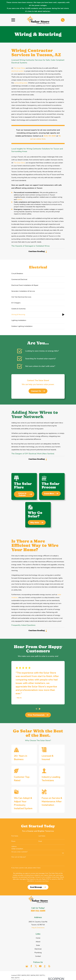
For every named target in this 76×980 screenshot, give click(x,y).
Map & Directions (38, 929)
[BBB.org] (45, 968)
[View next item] (40, 710)
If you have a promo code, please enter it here (26, 869)
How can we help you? (19, 858)
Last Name (42, 837)
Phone (13, 843)
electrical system (18, 71)
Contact (38, 958)
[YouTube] (40, 968)
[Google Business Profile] (27, 968)
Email (40, 843)
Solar (38, 947)
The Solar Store (19, 68)
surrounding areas (21, 83)
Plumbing (38, 954)
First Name (15, 837)
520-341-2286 (38, 912)
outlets (19, 199)
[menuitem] (38, 274)
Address (14, 848)
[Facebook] (31, 968)
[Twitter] (36, 968)
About (38, 943)
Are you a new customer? (19, 853)
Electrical (38, 950)
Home (38, 939)
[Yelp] (49, 968)
